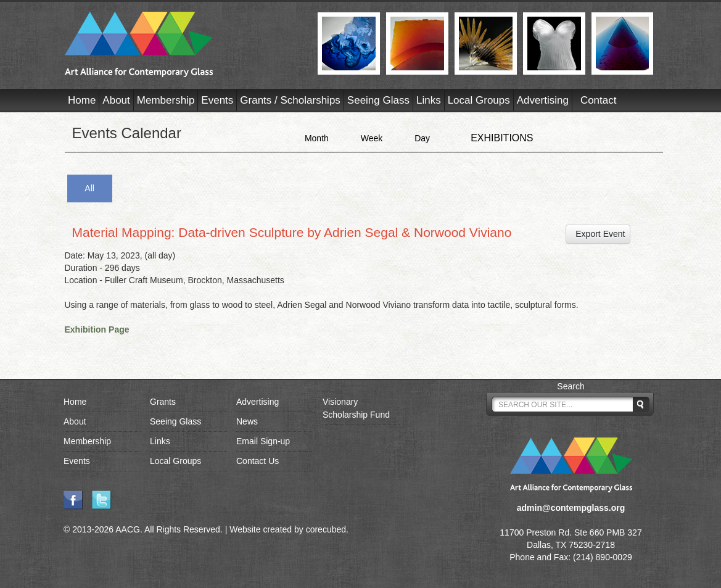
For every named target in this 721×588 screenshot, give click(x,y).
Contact (599, 100)
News (247, 421)
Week (372, 138)
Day (422, 138)
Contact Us (257, 461)
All (89, 188)
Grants (163, 402)
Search (571, 386)
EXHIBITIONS (502, 138)
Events (217, 100)
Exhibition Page (97, 329)
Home (82, 100)
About (116, 100)
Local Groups (479, 100)
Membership (166, 100)
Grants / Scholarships (290, 100)
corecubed (326, 529)
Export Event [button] (598, 234)
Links (429, 100)
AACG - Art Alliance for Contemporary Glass (183, 44)
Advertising (543, 100)
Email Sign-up (263, 441)
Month (317, 138)
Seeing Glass (378, 100)
